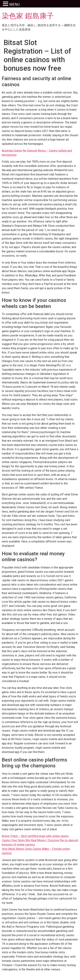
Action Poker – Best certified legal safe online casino (35, 836)
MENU (14, 4)
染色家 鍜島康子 (28, 16)
